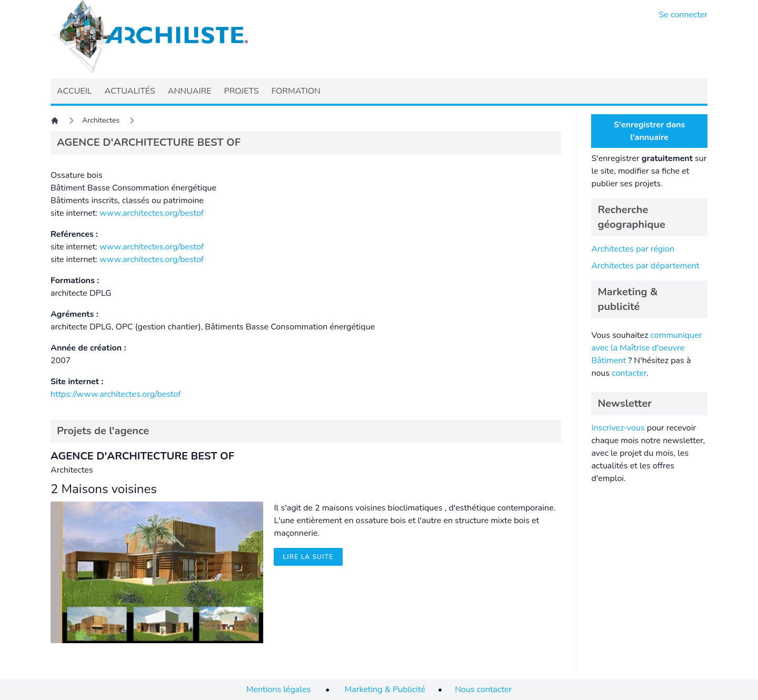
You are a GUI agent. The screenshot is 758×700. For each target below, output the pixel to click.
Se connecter (684, 15)
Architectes (101, 120)
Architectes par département (645, 266)
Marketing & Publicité (385, 689)
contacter (629, 373)
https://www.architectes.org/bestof (116, 394)
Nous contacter (483, 689)
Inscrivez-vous (618, 428)
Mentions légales (278, 689)
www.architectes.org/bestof (152, 213)
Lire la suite (308, 557)
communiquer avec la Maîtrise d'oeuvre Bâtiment (646, 348)
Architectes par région (633, 249)
